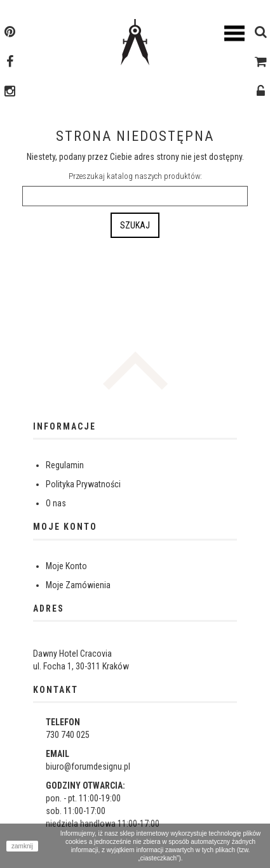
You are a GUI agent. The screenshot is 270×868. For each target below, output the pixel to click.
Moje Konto (66, 566)
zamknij (22, 846)
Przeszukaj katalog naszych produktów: (135, 176)
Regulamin (65, 465)
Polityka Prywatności (83, 484)
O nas (56, 503)
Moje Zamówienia (78, 585)
